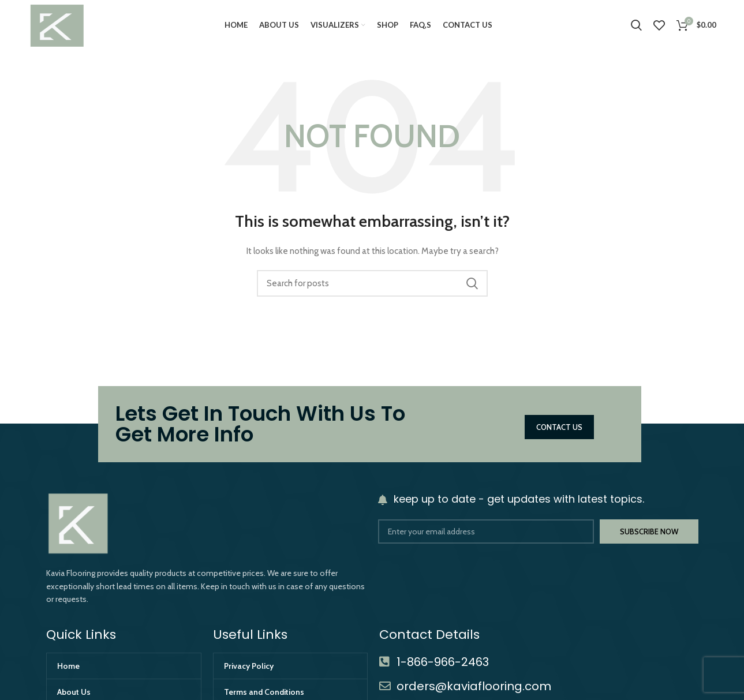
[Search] (636, 26)
